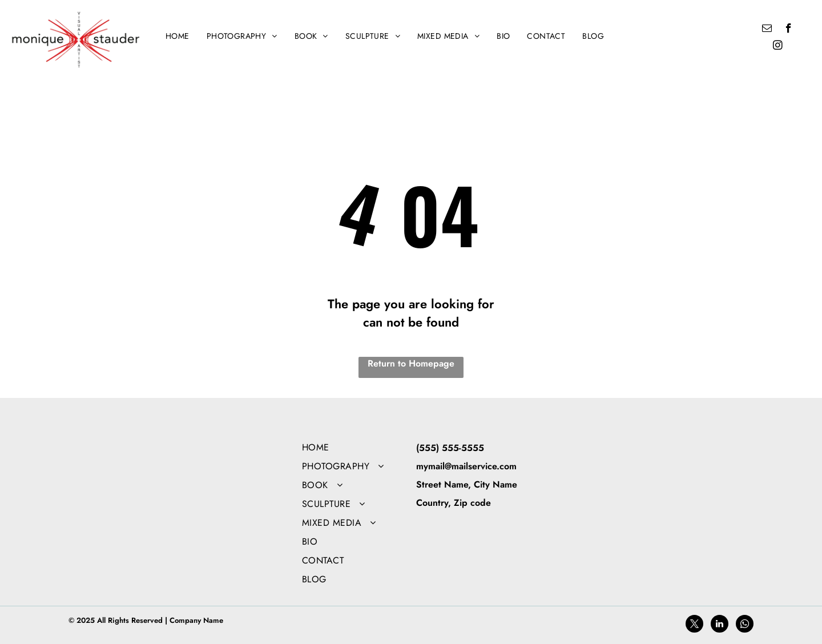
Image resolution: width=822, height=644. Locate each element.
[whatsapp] (745, 625)
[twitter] (694, 625)
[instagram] (778, 47)
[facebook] (789, 30)
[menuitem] (178, 36)
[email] (767, 30)
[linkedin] (720, 625)
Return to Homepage (411, 363)
